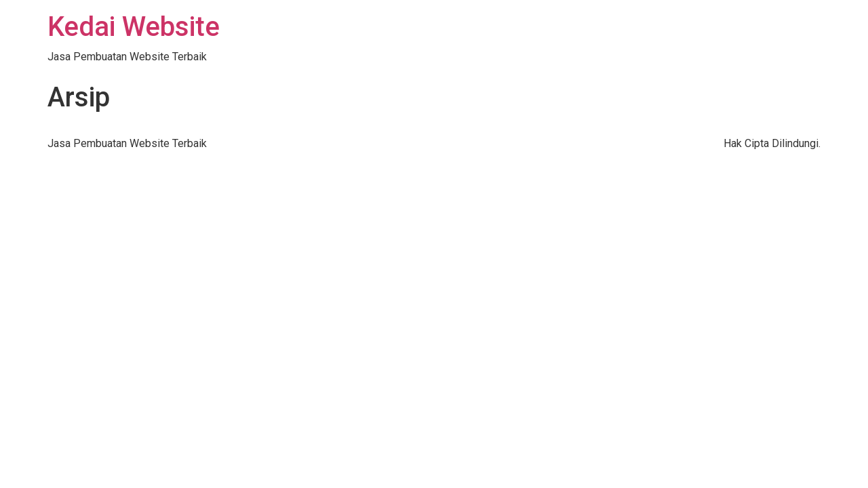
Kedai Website (134, 27)
